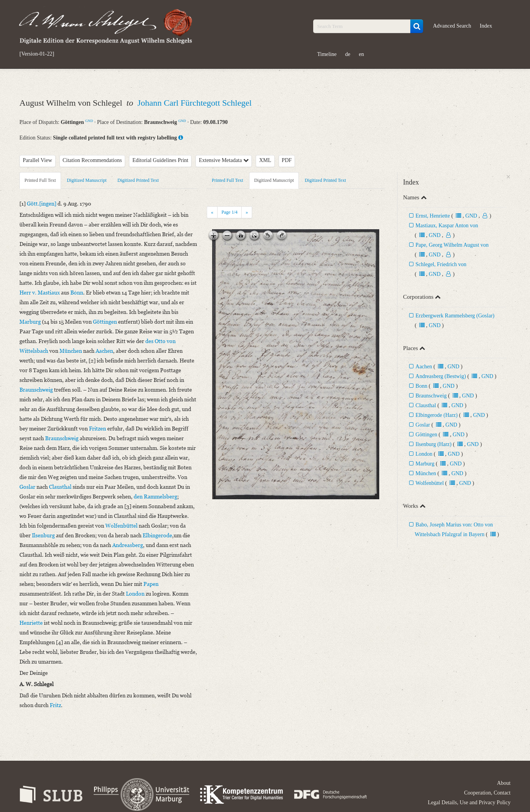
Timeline (327, 54)
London (424, 454)
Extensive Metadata (224, 160)
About (504, 783)
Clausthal (426, 405)
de (348, 54)
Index (486, 26)
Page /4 (229, 212)
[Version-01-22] (37, 54)
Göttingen (426, 435)
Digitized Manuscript (87, 180)
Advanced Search (452, 26)
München (426, 473)
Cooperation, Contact (487, 793)
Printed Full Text (40, 180)
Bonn (421, 386)
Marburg (425, 464)
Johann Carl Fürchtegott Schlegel (195, 103)
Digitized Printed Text (138, 180)
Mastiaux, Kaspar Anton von (447, 226)
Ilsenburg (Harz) (433, 444)
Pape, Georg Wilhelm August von (452, 245)
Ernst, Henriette (433, 216)
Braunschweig (431, 396)
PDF (287, 160)
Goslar (423, 425)
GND (89, 121)
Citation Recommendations (92, 160)
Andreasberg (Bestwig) (441, 376)
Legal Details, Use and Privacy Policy (469, 802)
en (361, 54)
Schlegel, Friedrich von (441, 264)
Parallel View (38, 160)
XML (265, 160)
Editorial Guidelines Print (160, 160)
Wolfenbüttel (430, 483)
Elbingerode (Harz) (436, 415)
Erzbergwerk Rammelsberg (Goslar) (455, 316)
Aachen (424, 367)
